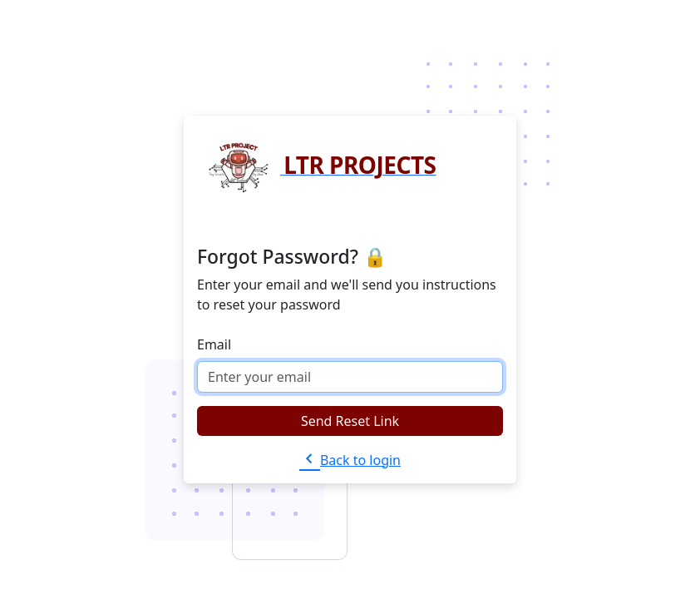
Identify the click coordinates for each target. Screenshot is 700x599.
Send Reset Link (350, 421)
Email (214, 344)
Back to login (350, 460)
